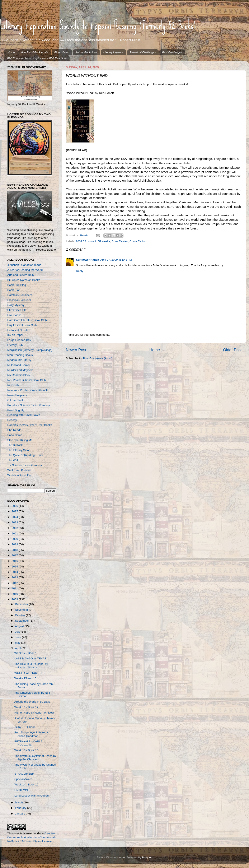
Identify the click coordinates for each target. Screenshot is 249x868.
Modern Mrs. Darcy (19, 360)
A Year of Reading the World (25, 270)
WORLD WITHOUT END (30, 673)
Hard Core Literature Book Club (27, 320)
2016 (15, 561)
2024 (15, 517)
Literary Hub (15, 345)
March (19, 802)
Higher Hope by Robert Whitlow (34, 713)
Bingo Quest (62, 52)
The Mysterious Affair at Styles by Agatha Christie (35, 758)
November (22, 610)
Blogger (147, 857)
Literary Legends (114, 52)
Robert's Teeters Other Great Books (30, 425)
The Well (13, 460)
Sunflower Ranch (88, 260)
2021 (15, 533)
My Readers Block (19, 375)
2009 (15, 599)
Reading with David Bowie (24, 415)
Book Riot (13, 290)
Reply (80, 271)
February (21, 808)
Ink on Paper (15, 335)
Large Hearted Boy (19, 340)
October (20, 615)
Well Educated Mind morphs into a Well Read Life (37, 58)
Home (11, 52)
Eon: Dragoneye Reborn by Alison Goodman (32, 734)
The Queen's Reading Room (25, 455)
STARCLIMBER (24, 774)
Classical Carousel (19, 300)
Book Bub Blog (17, 285)
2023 (15, 522)
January (20, 814)
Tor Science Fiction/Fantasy (25, 465)
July (18, 632)
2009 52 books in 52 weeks (93, 241)
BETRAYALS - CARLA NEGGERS (28, 743)
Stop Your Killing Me (20, 440)
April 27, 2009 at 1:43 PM (116, 260)
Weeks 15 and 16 (25, 678)
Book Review (120, 241)
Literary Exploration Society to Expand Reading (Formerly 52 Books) (98, 25)
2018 (15, 550)
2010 (15, 594)
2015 (15, 567)
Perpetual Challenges (143, 52)
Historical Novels (18, 330)
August (20, 626)
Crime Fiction (138, 241)
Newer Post (76, 350)
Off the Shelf (15, 400)
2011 (15, 588)
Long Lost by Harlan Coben (32, 796)
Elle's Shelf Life (17, 310)
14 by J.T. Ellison (25, 727)
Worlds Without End (20, 475)
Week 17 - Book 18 (26, 653)
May (18, 643)
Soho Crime (15, 435)
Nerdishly (13, 385)
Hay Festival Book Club (22, 325)
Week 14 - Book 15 (26, 785)
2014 (15, 572)
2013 (15, 577)
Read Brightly (16, 410)
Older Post (232, 350)
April (18, 648)
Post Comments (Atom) (98, 358)
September (22, 621)
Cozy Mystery (16, 305)
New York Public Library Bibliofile (28, 390)
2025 (15, 511)
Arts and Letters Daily (21, 275)
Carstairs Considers (20, 295)
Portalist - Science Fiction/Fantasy (29, 405)
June (18, 637)
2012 (15, 583)
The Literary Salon (19, 450)
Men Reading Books (20, 355)
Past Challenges (172, 52)
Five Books (14, 315)
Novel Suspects (17, 395)
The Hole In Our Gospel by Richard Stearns (31, 666)
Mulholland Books (18, 365)
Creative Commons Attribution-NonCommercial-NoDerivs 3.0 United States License (31, 837)
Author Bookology (86, 52)
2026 (15, 506)
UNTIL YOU (22, 790)
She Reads (14, 430)
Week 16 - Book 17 (26, 707)
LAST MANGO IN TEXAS (30, 658)
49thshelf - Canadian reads (24, 265)
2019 (15, 544)
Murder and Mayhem (20, 370)
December (22, 604)
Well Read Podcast (19, 470)
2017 (15, 555)
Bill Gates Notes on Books (24, 280)
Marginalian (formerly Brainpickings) (30, 350)
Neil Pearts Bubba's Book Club (27, 380)
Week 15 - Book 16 (26, 750)
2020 (15, 539)
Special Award (23, 779)
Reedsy (12, 420)
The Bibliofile (15, 445)
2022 (15, 528)
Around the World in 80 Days (32, 702)
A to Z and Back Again (34, 52)
